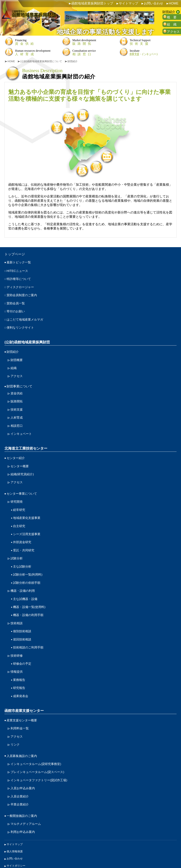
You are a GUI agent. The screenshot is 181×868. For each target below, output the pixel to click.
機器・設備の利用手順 (29, 604)
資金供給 (17, 390)
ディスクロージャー (21, 287)
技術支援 (17, 405)
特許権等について (19, 279)
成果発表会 (21, 682)
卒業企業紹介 (20, 787)
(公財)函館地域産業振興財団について (42, 61)
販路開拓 (17, 397)
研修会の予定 (23, 651)
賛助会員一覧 (16, 302)
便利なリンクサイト (21, 326)
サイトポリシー (17, 846)
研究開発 (17, 494)
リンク (15, 729)
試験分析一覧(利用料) (29, 565)
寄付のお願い (16, 310)
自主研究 (19, 518)
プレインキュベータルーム (39, 756)
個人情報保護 (15, 832)
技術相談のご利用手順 (29, 635)
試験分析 (17, 549)
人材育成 (17, 413)
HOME (174, 3)
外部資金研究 (23, 534)
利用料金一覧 (20, 713)
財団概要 (17, 357)
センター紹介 (16, 452)
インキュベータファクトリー (41, 763)
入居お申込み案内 (23, 771)
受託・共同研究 (24, 541)
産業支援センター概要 (23, 705)
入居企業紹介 (20, 779)
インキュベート (22, 429)
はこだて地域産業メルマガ (26, 318)
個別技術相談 (23, 619)
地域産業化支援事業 (28, 510)
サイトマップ (128, 3)
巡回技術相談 (23, 627)
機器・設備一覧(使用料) (30, 596)
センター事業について (23, 487)
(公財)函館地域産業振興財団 (27, 340)
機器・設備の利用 (23, 580)
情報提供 (17, 658)
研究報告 (19, 674)
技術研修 (17, 643)
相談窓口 (17, 421)
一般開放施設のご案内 (23, 798)
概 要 (172, 17)
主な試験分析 (23, 557)
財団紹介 (169, 12)
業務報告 (19, 666)
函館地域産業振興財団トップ (92, 3)
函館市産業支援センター (24, 696)
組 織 (172, 24)
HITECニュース (18, 271)
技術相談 (17, 612)
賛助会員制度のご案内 (23, 294)
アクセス (173, 32)
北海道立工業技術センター (26, 443)
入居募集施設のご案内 (23, 740)
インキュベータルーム (37, 748)
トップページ (15, 254)
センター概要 (20, 460)
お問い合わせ (153, 3)
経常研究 (19, 502)
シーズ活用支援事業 (28, 526)
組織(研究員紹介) (23, 468)
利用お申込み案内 (23, 813)
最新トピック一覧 (19, 262)
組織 (14, 365)
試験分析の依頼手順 (28, 573)
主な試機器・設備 (26, 588)
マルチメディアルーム (27, 806)
